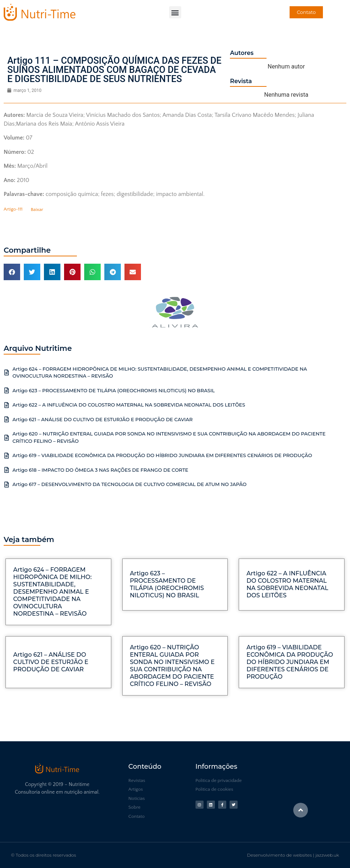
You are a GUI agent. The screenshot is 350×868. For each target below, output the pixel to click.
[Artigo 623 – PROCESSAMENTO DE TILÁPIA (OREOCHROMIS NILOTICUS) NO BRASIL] (7, 390)
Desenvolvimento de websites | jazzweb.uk (293, 855)
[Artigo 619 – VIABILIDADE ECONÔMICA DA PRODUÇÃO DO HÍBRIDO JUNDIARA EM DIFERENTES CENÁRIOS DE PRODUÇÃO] (7, 456)
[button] (175, 12)
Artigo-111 (13, 209)
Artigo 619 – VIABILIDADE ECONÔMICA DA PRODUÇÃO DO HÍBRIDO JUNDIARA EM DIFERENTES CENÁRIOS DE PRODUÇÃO (162, 455)
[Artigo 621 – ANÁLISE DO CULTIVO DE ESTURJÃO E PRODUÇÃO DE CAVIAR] (7, 419)
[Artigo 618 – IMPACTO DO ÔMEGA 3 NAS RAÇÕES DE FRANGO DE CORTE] (7, 470)
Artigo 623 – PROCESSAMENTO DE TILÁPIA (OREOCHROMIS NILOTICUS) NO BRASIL (114, 390)
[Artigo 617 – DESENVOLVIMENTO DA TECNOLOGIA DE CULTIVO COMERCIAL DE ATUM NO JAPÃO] (7, 485)
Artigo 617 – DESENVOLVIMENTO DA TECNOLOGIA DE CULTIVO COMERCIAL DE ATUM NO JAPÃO (130, 484)
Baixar (37, 209)
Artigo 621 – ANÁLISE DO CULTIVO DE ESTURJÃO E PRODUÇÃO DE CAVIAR (103, 419)
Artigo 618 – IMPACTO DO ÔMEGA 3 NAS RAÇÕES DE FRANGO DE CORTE (100, 470)
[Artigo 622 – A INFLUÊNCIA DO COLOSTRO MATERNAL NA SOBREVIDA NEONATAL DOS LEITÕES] (7, 405)
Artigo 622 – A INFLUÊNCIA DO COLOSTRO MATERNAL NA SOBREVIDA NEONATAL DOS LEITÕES (129, 405)
